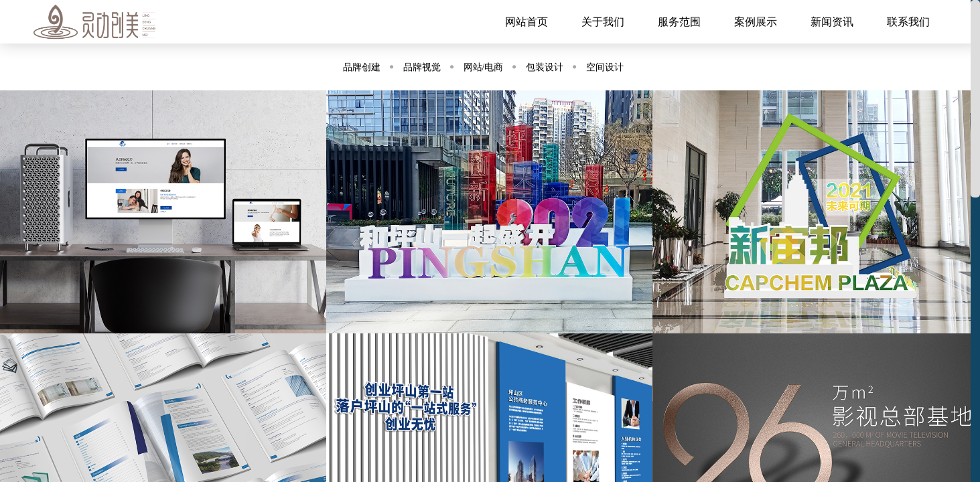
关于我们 (603, 22)
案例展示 (756, 22)
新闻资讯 (832, 22)
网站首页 (527, 22)
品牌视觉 (422, 67)
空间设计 (605, 67)
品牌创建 (362, 67)
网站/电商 (484, 67)
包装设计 (545, 67)
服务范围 (679, 22)
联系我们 (908, 22)
